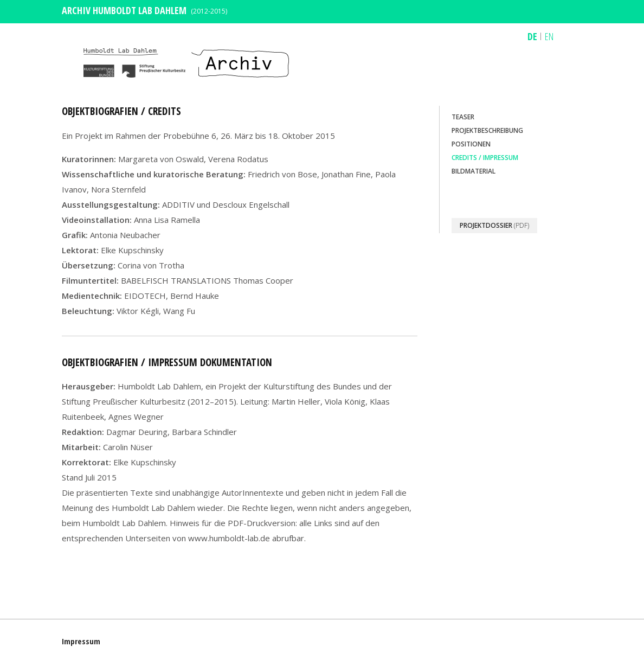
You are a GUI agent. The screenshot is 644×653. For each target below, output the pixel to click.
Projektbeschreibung (487, 130)
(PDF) (494, 225)
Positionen (471, 144)
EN (549, 36)
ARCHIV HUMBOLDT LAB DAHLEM (124, 10)
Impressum (81, 641)
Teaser (463, 117)
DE (532, 36)
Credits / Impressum (485, 158)
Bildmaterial (474, 171)
